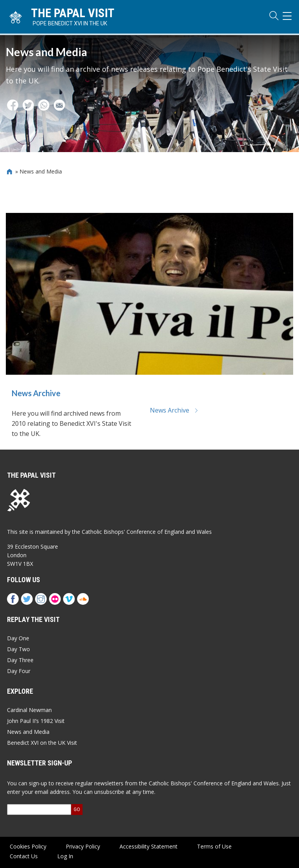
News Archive (36, 394)
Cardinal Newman (29, 710)
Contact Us (24, 856)
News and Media (28, 732)
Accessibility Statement (149, 846)
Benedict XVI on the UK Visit (42, 743)
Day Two (18, 649)
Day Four (19, 671)
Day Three (20, 660)
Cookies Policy (28, 846)
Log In (65, 856)
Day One (18, 638)
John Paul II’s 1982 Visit (36, 721)
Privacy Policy (83, 846)
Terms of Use (214, 846)
